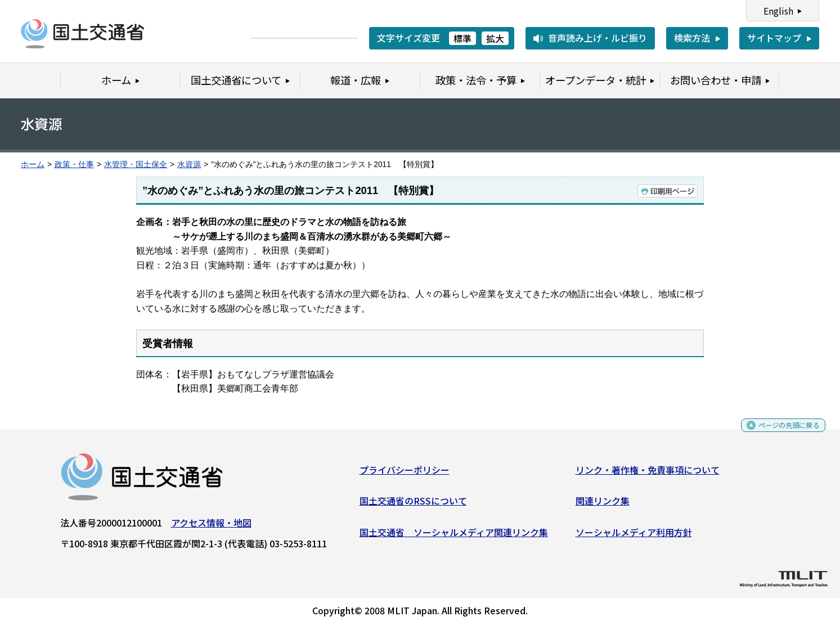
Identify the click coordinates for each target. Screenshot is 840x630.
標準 (462, 38)
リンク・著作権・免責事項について (648, 474)
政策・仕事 (74, 165)
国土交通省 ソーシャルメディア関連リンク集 (454, 537)
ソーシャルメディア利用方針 (634, 537)
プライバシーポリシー (405, 474)
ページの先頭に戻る (780, 433)
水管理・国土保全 (136, 165)
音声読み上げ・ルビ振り (598, 38)
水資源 (189, 165)
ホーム (33, 165)
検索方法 (692, 38)
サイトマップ (774, 38)
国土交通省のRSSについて (413, 505)
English (778, 11)
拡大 (495, 38)
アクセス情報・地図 (211, 526)
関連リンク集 (603, 505)
